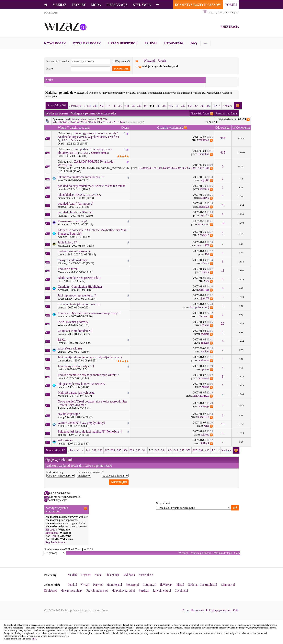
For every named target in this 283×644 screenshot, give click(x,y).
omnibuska (64, 198)
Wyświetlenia (241, 128)
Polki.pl (72, 585)
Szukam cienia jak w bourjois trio (79, 304)
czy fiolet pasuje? (69, 414)
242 (95, 106)
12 (223, 223)
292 (102, 106)
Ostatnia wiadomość (170, 128)
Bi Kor (62, 340)
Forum (231, 5)
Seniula (62, 189)
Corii (61, 156)
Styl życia (142, 5)
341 (146, 106)
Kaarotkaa (203, 154)
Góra (237, 553)
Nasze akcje (146, 575)
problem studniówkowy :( (74, 251)
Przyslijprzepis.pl (97, 590)
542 (215, 106)
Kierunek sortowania (88, 472)
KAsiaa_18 (64, 263)
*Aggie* (62, 237)
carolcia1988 (65, 255)
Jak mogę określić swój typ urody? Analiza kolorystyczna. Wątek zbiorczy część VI (88, 135)
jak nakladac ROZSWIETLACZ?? (79, 195)
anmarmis (63, 316)
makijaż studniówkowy (72, 260)
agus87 (62, 180)
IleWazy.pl (166, 585)
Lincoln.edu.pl (162, 590)
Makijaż (59, 5)
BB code (50, 530)
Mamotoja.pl (114, 585)
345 (171, 106)
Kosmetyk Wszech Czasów (198, 5)
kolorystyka (65, 440)
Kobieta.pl (51, 590)
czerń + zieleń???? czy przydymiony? (81, 423)
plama (206, 369)
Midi (206, 426)
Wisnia (62, 325)
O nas (186, 610)
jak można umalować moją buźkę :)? (81, 177)
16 (223, 433)
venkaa (62, 352)
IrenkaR (62, 343)
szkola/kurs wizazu (70, 348)
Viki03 (62, 426)
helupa (61, 387)
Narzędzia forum (200, 114)
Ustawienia (174, 43)
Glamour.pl (228, 585)
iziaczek (205, 189)
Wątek (62, 128)
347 (183, 106)
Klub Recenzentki (224, 13)
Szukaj (151, 43)
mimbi (61, 378)
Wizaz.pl (149, 61)
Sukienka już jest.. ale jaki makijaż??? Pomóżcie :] (90, 431)
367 (196, 106)
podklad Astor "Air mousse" (76, 204)
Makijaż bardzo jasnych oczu (76, 393)
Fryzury (79, 5)
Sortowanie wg (55, 472)
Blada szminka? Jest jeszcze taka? (79, 278)
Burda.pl (144, 590)
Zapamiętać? (122, 61)
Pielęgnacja (117, 5)
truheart (205, 343)
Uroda (162, 61)
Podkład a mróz (68, 269)
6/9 (60, 281)
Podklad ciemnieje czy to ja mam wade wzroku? (88, 375)
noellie (62, 444)
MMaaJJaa (64, 246)
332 (114, 106)
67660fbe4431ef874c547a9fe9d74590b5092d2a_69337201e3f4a (88, 122)
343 (158, 106)
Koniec (228, 106)
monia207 (63, 216)
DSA (236, 610)
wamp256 (63, 417)
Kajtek (205, 272)
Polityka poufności (201, 553)
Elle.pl (180, 585)
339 (133, 106)
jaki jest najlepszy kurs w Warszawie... (82, 384)
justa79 (205, 299)
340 (139, 106)
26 (223, 205)
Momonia (63, 272)
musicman (203, 360)
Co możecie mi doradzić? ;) (75, 331)
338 (127, 106)
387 (223, 138)
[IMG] (55, 536)
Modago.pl (132, 585)
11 (223, 270)
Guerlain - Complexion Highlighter (80, 287)
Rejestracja (230, 27)
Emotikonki (52, 533)
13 (223, 424)
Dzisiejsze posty (87, 43)
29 (223, 323)
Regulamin (198, 610)
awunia (62, 334)
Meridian (63, 396)
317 (108, 106)
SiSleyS (205, 198)
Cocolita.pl (181, 590)
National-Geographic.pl (203, 585)
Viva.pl (85, 585)
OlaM (61, 144)
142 (89, 106)
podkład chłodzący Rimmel (75, 212)
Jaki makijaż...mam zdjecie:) (76, 366)
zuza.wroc (63, 225)
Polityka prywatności (219, 610)
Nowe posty (55, 43)
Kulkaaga (204, 406)
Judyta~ (62, 408)
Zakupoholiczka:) (199, 307)
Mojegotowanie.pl (72, 590)
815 (223, 152)
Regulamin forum (55, 542)
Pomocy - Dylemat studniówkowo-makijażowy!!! (89, 313)
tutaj (34, 639)
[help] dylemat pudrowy (73, 322)
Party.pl (98, 585)
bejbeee (62, 435)
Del (207, 254)
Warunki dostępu (223, 553)
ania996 (62, 207)
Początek (75, 106)
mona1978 (203, 246)
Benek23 (204, 207)
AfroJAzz (63, 290)
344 (164, 106)
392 (202, 106)
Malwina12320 (201, 396)
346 (177, 106)
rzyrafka (204, 215)
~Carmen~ (203, 316)
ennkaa (62, 308)
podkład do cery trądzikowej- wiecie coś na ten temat (91, 186)
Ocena (125, 128)
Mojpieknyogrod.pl (123, 590)
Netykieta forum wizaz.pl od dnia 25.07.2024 (86, 119)
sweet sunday (65, 299)
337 (120, 106)
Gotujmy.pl (149, 585)
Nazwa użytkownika (58, 61)
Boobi (206, 263)
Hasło (50, 69)
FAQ (194, 43)
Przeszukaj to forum (226, 114)
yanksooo (204, 140)
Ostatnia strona (79, 140)
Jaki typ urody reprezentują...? (77, 295)
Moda (96, 5)
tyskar (61, 369)
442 (208, 106)
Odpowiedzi (223, 128)
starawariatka (65, 361)
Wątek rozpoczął (79, 128)
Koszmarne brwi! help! (72, 221)
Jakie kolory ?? (67, 242)
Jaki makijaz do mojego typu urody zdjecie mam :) (90, 357)
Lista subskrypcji (123, 43)
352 (190, 106)
